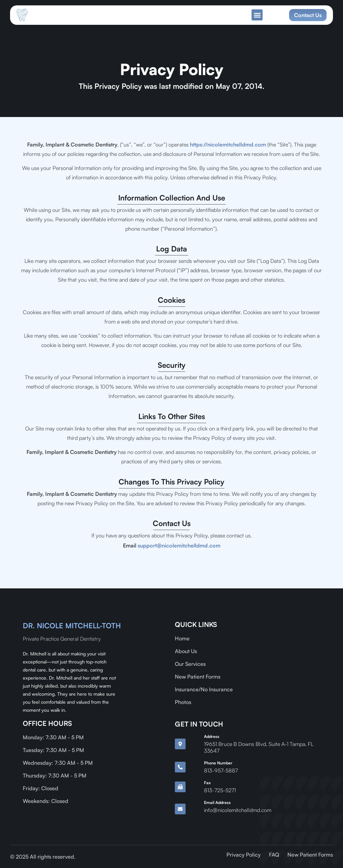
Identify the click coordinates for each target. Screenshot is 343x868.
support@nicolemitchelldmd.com (179, 545)
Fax (207, 783)
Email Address (217, 802)
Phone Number (218, 763)
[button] (257, 15)
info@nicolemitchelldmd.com (238, 810)
